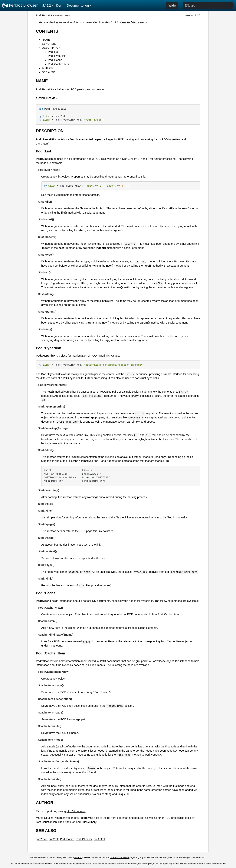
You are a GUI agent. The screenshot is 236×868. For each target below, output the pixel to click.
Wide (172, 5)
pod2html (99, 839)
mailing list (147, 864)
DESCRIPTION (51, 48)
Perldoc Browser (20, 5)
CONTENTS (47, 31)
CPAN (67, 16)
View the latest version (133, 22)
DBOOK (78, 857)
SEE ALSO (48, 72)
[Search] (208, 5)
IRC (158, 864)
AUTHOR (48, 68)
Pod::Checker (84, 839)
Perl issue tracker (129, 864)
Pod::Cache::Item (58, 64)
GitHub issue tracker (120, 857)
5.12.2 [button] (47, 5)
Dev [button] (59, 5)
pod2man (123, 818)
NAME (46, 40)
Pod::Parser (67, 839)
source (59, 16)
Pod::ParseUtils (45, 15)
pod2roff (139, 818)
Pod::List (53, 52)
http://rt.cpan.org (76, 811)
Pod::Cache (55, 60)
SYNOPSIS (49, 44)
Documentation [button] (78, 5)
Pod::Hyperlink (57, 56)
